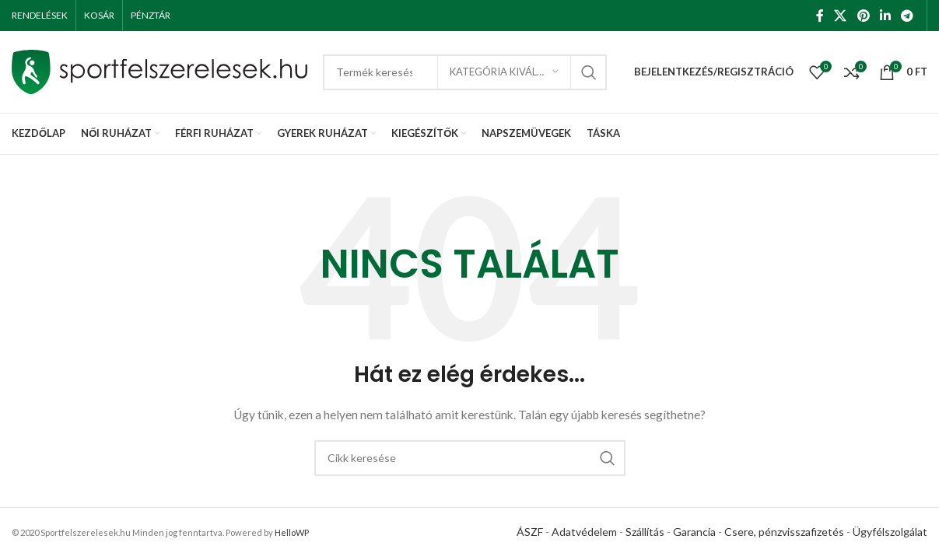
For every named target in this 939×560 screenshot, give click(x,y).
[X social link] (841, 16)
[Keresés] (470, 458)
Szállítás (645, 532)
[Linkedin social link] (885, 16)
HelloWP (292, 532)
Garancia (694, 532)
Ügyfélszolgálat (890, 532)
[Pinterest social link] (863, 16)
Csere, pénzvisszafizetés (784, 532)
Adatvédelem (584, 532)
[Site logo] (159, 70)
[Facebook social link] (820, 16)
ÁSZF (530, 532)
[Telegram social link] (907, 16)
